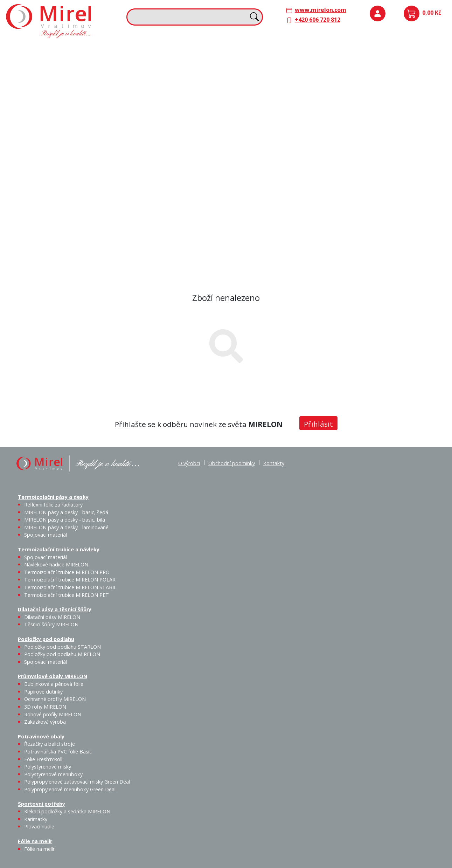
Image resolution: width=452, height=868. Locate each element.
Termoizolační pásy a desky (46, 50)
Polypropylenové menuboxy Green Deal (50, 256)
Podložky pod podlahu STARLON (372, 73)
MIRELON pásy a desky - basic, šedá (63, 81)
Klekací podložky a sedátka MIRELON (67, 811)
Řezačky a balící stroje (38, 190)
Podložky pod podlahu (372, 50)
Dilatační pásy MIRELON (52, 617)
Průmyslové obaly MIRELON (379, 98)
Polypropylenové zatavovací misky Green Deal (77, 782)
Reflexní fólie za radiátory (53, 505)
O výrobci (189, 463)
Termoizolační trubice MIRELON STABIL (70, 587)
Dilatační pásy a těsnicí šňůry (269, 50)
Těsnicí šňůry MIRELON (283, 68)
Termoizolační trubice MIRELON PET (180, 109)
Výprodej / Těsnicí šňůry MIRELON (303, 104)
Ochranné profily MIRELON (419, 117)
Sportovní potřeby (145, 167)
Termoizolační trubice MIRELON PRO (67, 572)
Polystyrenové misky (48, 767)
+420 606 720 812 (318, 20)
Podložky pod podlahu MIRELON (395, 73)
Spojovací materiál (109, 109)
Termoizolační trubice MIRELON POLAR (70, 580)
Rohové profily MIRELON (394, 146)
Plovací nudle (193, 182)
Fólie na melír (249, 167)
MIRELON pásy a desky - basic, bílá (86, 81)
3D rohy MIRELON (45, 707)
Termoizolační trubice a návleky (162, 50)
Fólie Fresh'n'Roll (88, 182)
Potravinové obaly (34, 167)
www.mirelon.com (321, 10)
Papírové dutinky (395, 113)
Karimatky (176, 178)
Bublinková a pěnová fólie (375, 121)
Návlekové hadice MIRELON (175, 68)
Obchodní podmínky (232, 463)
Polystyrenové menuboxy (53, 774)
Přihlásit (318, 424)
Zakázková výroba (420, 142)
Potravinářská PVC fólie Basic (58, 752)
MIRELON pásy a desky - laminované (66, 527)
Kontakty (274, 463)
